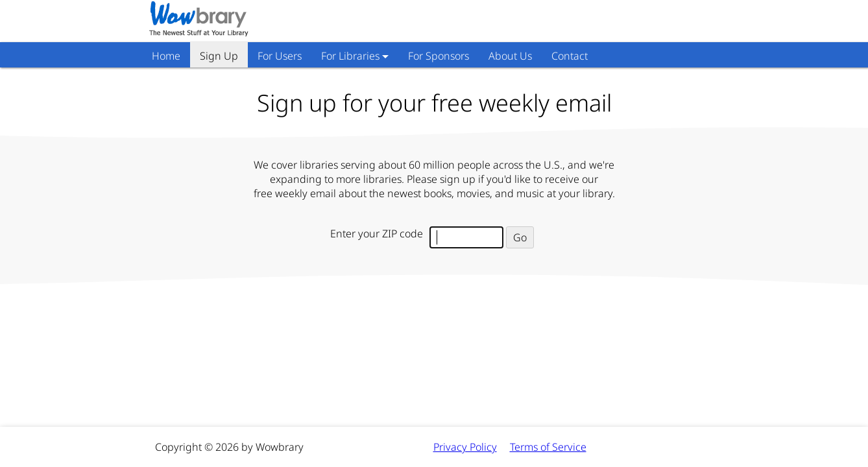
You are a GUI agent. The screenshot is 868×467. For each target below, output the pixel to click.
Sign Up (219, 56)
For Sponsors (439, 56)
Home (166, 56)
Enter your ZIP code (377, 233)
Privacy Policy (465, 447)
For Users (280, 56)
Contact (570, 56)
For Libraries (350, 56)
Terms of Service (548, 447)
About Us (510, 56)
